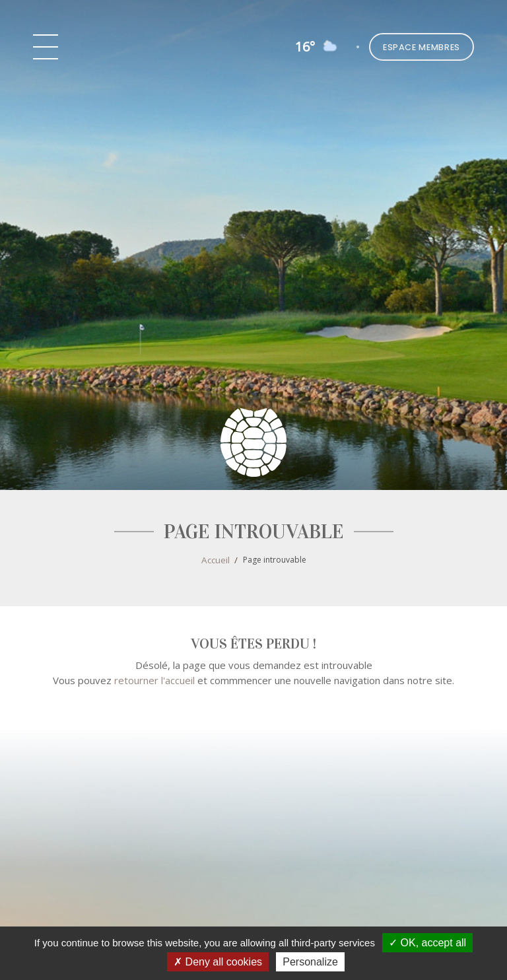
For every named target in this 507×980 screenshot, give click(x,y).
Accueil (216, 560)
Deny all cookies (218, 962)
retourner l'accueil (154, 680)
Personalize (310, 962)
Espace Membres (422, 47)
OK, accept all (427, 943)
